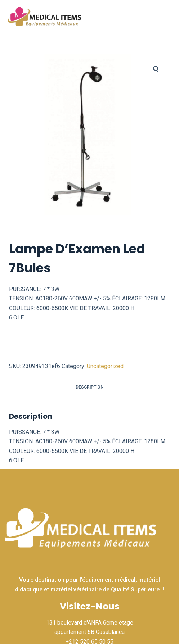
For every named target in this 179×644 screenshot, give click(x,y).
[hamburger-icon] (169, 17)
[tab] (89, 387)
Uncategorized (105, 366)
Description (90, 387)
